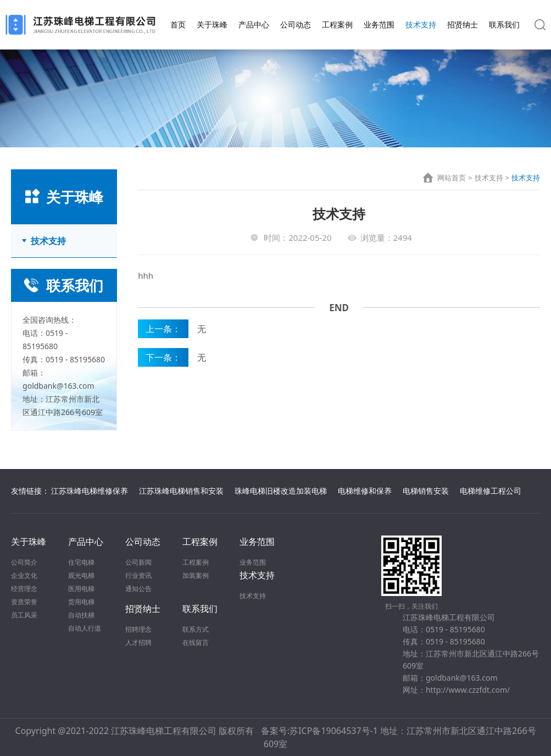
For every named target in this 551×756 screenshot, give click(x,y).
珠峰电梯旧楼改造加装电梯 (281, 491)
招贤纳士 (463, 24)
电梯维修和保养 (365, 491)
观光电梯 (81, 575)
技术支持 (421, 24)
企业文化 (24, 575)
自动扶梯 (81, 615)
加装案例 (196, 575)
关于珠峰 (212, 24)
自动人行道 (85, 628)
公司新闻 (138, 562)
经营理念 (24, 589)
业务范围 (379, 24)
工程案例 (337, 24)
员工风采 (24, 615)
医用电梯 (81, 589)
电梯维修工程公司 (491, 491)
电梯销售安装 (426, 491)
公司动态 (296, 24)
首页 (178, 24)
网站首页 (452, 178)
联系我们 (504, 24)
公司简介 (24, 562)
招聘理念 (138, 629)
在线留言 (196, 642)
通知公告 (138, 589)
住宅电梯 (81, 562)
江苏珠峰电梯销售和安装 (181, 491)
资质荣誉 (24, 602)
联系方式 (196, 629)
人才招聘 (138, 642)
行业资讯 (138, 575)
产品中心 (254, 24)
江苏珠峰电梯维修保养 (90, 491)
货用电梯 (81, 602)
